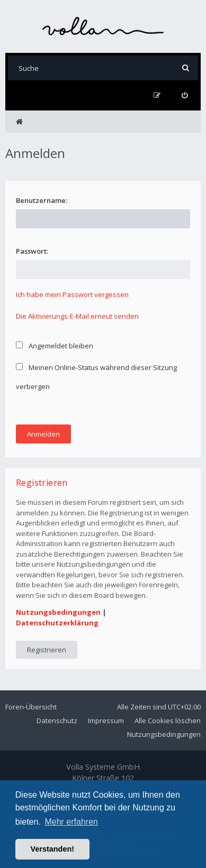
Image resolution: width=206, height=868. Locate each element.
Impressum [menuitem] (106, 721)
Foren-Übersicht (31, 707)
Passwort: (32, 251)
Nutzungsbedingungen (58, 612)
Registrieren (47, 650)
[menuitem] (185, 95)
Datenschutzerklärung (57, 623)
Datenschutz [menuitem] (57, 721)
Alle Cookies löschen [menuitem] (168, 721)
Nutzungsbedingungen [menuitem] (164, 734)
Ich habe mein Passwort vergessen (72, 294)
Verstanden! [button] (52, 849)
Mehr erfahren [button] (71, 822)
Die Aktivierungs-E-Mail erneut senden (77, 316)
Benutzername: (42, 200)
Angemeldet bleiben (55, 346)
